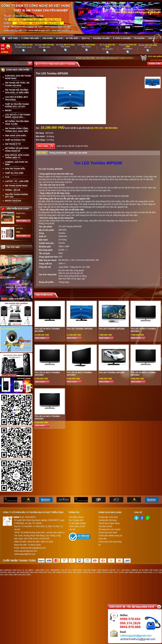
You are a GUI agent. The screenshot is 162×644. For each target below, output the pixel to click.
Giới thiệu (13, 38)
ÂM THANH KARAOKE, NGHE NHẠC (139, 572)
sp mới (59, 38)
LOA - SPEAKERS (52, 570)
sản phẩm (48, 38)
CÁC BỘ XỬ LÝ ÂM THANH (71, 570)
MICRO (8, 111)
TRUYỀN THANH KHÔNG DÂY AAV (17, 196)
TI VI (7, 177)
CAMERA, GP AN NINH (139, 570)
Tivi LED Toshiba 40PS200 (70, 227)
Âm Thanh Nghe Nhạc (16, 186)
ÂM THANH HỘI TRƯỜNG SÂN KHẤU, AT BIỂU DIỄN (17, 91)
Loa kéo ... (20, 228)
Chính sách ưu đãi (77, 526)
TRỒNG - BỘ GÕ (13, 190)
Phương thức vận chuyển (110, 529)
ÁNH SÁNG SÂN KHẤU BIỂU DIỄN (17, 575)
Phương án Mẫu (101, 38)
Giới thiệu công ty (76, 517)
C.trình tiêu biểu (30, 38)
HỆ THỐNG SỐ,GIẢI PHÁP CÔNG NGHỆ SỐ (17, 150)
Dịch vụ (86, 38)
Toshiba (71, 64)
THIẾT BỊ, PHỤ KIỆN (14, 173)
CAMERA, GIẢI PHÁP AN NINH (16, 163)
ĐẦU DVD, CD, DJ (20, 570)
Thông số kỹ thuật (58, 153)
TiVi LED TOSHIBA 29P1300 (111, 373)
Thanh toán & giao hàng (109, 523)
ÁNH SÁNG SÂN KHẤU (16, 136)
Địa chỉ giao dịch (76, 520)
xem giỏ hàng (156, 60)
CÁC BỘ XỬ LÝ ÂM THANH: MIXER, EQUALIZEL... (18, 116)
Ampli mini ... (21, 213)
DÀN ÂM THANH (90, 570)
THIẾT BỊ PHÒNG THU (15, 140)
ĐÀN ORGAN (103, 570)
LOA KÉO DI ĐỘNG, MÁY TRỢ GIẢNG (17, 98)
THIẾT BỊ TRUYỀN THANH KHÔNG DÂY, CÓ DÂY (17, 105)
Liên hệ (151, 38)
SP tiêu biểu (72, 38)
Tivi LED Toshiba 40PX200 (79, 329)
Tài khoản (139, 38)
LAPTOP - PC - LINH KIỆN (17, 181)
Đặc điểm (42, 153)
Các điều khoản (105, 526)
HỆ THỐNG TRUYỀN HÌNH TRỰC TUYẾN (17, 123)
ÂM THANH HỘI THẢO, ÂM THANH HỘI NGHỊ (17, 84)
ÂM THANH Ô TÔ (13, 144)
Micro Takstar (13, 201)
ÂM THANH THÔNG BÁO (83, 572)
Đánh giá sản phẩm (78, 153)
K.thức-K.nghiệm (122, 38)
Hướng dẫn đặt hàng (107, 520)
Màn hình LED (57, 64)
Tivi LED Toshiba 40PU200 (112, 329)
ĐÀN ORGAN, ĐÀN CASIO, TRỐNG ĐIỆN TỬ (17, 156)
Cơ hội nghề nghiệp (77, 523)
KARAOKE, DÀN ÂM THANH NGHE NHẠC (18, 77)
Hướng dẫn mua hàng (108, 517)
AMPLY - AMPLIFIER (36, 570)
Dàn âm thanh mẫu (15, 169)
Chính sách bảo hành (108, 533)
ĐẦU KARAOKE (6, 570)
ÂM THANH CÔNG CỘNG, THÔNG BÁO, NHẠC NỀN (17, 130)
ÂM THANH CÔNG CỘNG (62, 572)
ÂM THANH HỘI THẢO (43, 572)
